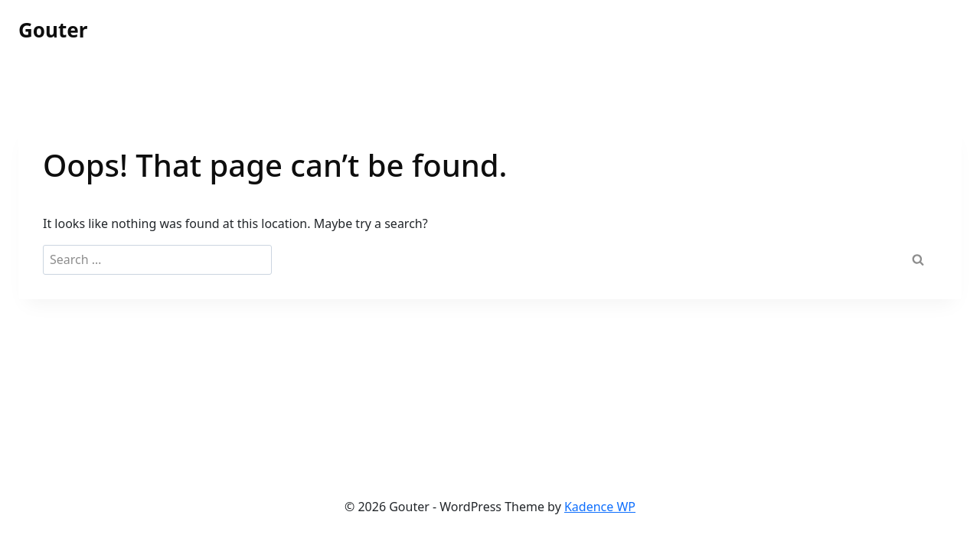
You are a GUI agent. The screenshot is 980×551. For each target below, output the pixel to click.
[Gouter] (53, 30)
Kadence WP (600, 507)
